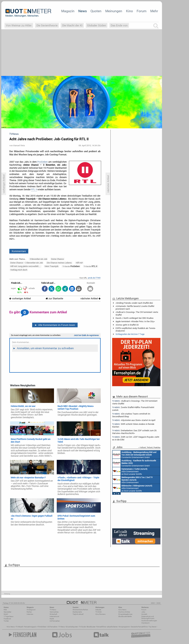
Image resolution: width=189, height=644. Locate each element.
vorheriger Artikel (20, 298)
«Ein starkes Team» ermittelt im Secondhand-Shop (131, 415)
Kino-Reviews (100, 614)
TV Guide (82, 627)
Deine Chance (57, 259)
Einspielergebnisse (125, 614)
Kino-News (122, 610)
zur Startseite (54, 298)
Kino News (11, 627)
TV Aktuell (19, 627)
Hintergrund (31, 610)
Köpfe (52, 619)
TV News (62, 627)
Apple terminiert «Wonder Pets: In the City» (135, 321)
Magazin (68, 11)
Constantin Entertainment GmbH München (134, 455)
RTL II (34, 189)
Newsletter (7, 612)
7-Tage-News (9, 616)
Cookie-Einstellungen (149, 621)
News (83, 11)
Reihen (29, 612)
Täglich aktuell (78, 614)
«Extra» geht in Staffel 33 (127, 325)
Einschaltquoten (72, 627)
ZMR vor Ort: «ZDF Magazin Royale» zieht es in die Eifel (136, 438)
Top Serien (153, 627)
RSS (5, 610)
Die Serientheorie (47, 25)
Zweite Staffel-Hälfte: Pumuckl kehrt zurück (133, 409)
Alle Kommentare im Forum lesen (55, 325)
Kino (129, 11)
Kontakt (144, 614)
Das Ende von (119, 25)
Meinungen (114, 11)
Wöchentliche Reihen (80, 610)
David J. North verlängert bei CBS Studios (135, 318)
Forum (142, 11)
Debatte (98, 610)
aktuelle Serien (112, 627)
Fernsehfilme (101, 627)
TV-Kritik (99, 612)
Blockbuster (91, 627)
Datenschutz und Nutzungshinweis (148, 617)
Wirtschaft (53, 614)
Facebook (7, 619)
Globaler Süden (97, 25)
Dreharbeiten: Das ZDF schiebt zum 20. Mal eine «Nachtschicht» (135, 432)
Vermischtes (54, 612)
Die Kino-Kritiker (124, 612)
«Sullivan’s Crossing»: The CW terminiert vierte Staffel (137, 313)
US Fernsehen (52, 627)
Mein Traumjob (52, 266)
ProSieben (43, 162)
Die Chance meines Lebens (59, 263)
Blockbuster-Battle (125, 616)
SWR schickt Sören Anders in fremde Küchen (133, 425)
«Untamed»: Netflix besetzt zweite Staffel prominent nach (135, 307)
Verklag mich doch (19, 270)
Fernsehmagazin (30, 627)
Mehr (154, 11)
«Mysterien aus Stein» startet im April (134, 420)
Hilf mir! (79, 263)
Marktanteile (77, 612)
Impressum (146, 623)
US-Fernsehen (55, 621)
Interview (30, 614)
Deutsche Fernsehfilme (139, 627)
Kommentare (19, 251)
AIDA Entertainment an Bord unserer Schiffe (130, 471)
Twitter (6, 621)
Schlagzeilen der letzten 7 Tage (130, 334)
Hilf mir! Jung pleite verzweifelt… (25, 266)
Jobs (143, 612)
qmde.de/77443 (94, 278)
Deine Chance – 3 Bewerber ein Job (27, 263)
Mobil (6, 614)
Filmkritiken (42, 627)
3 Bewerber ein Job (38, 259)
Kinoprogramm (124, 627)
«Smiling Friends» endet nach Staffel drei (134, 303)
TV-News (53, 610)
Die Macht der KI (72, 25)
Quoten (96, 11)
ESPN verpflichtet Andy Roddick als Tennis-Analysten (136, 329)
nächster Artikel (90, 298)
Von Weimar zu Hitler (19, 25)
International (54, 616)
